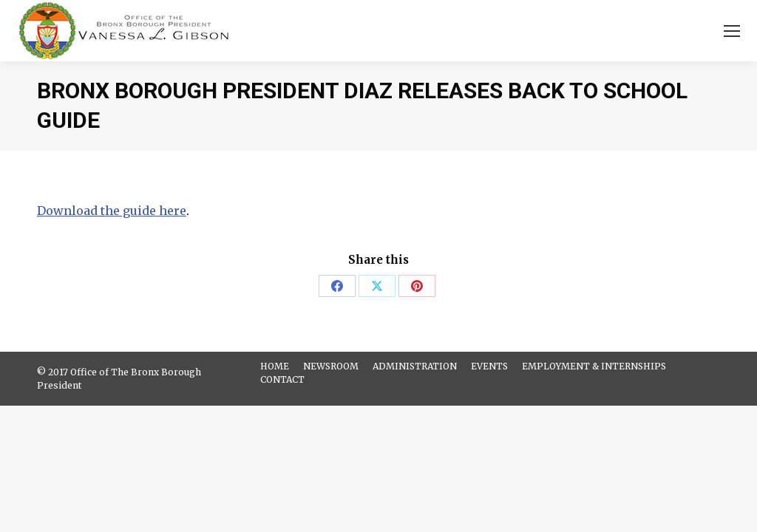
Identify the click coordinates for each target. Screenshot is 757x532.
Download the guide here (112, 211)
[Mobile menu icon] (732, 31)
